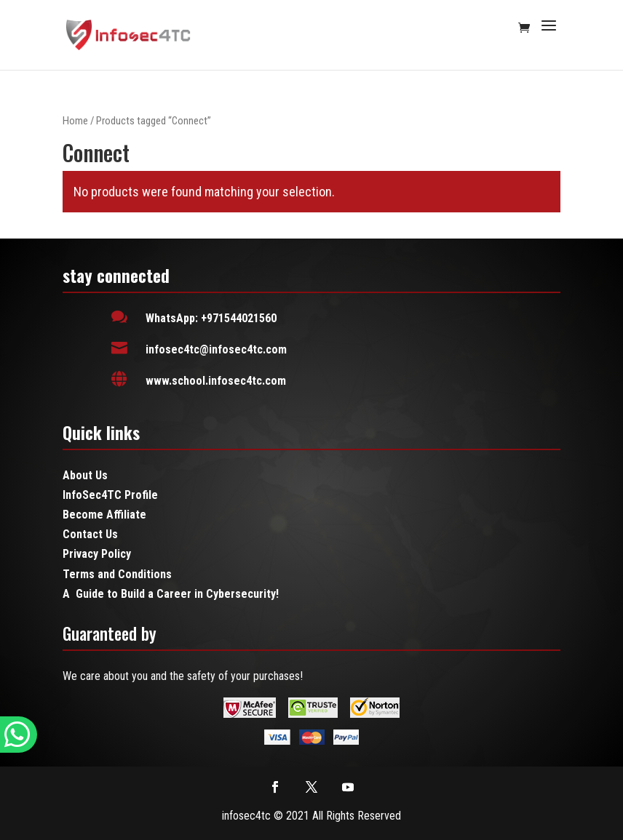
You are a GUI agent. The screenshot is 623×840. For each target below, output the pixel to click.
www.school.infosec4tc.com (216, 381)
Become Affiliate (104, 515)
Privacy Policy (97, 554)
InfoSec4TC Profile (110, 495)
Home (75, 121)
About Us (85, 475)
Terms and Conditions (117, 574)
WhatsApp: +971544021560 (211, 318)
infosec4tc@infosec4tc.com (216, 349)
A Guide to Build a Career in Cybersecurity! (171, 594)
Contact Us (90, 534)
